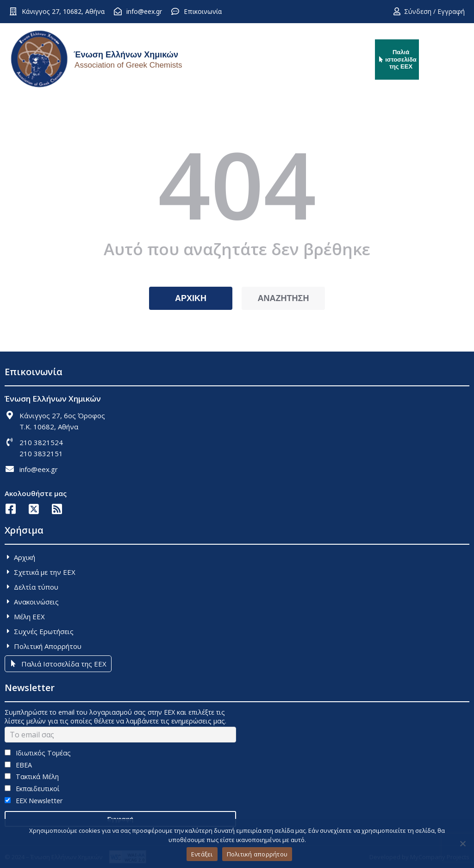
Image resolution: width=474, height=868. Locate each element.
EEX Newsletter (34, 801)
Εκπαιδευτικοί (32, 789)
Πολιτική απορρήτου (257, 854)
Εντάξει (202, 854)
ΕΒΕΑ (18, 765)
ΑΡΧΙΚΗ (191, 298)
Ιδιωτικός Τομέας (38, 753)
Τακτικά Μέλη (32, 777)
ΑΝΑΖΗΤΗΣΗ (284, 298)
